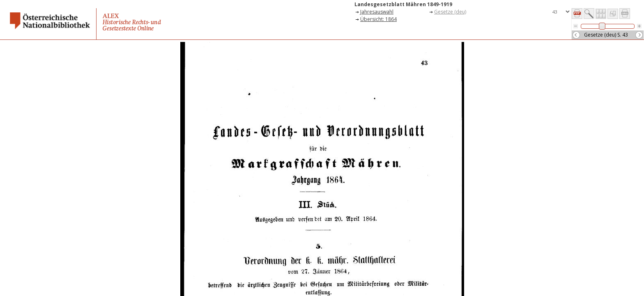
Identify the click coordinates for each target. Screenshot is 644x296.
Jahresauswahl (377, 12)
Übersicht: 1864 (378, 19)
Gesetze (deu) (450, 12)
